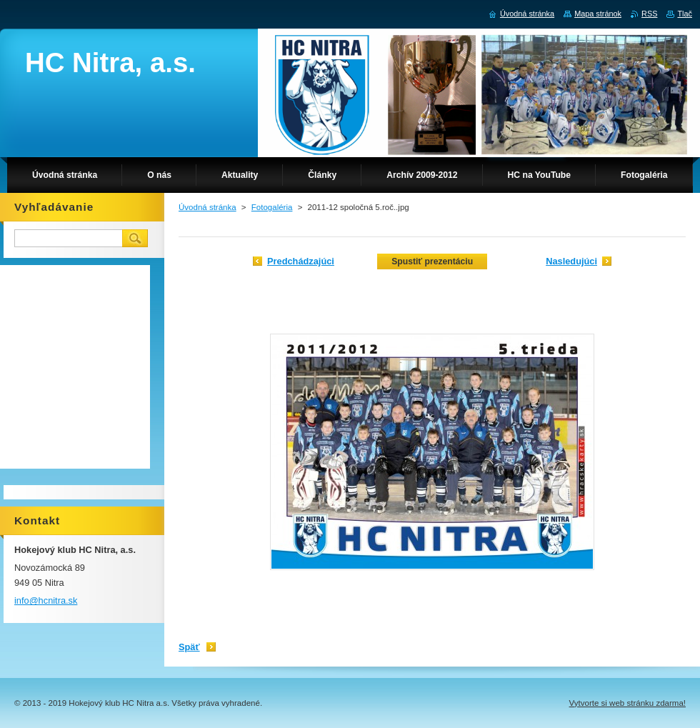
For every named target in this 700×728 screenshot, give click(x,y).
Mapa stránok (598, 14)
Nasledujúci (571, 261)
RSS (649, 14)
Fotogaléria (272, 207)
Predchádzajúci (301, 261)
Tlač (685, 14)
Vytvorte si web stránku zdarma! (627, 703)
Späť (189, 647)
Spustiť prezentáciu (432, 261)
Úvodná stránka (207, 207)
